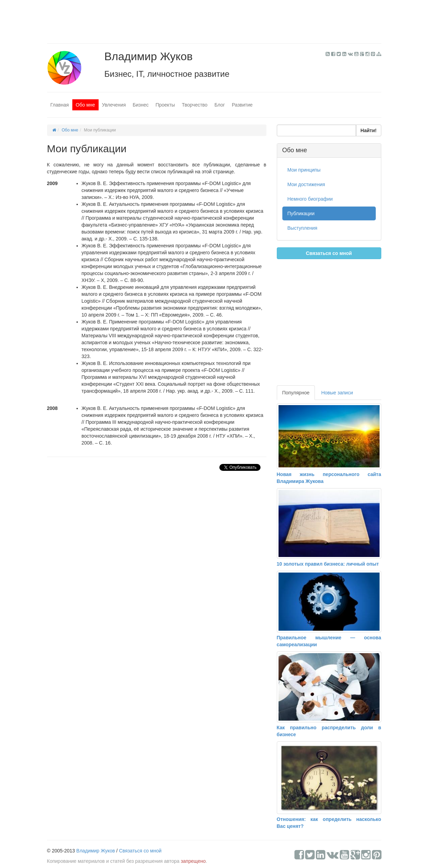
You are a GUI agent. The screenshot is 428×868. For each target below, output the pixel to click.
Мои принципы (304, 170)
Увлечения (114, 105)
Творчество (195, 105)
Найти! (369, 130)
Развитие (242, 105)
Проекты (165, 105)
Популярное (296, 393)
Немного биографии (310, 199)
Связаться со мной (329, 253)
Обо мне (85, 105)
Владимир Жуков (96, 851)
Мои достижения (306, 184)
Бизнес (140, 105)
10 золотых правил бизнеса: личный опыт (328, 564)
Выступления (303, 228)
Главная (60, 105)
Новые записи (337, 393)
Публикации (301, 213)
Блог (220, 105)
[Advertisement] (214, 19)
